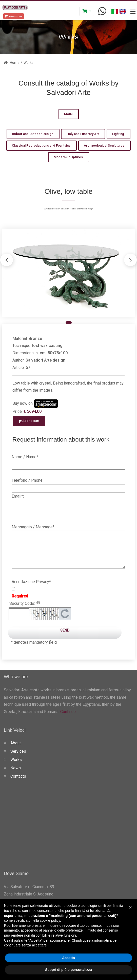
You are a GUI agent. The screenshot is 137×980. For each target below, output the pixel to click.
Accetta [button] (68, 958)
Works (16, 760)
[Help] (38, 602)
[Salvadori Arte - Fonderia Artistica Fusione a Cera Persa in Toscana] (15, 7)
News (16, 768)
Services (18, 751)
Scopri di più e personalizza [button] (68, 970)
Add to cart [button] (29, 421)
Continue (67, 712)
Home (12, 63)
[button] (130, 260)
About (16, 743)
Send (65, 630)
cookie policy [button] (50, 920)
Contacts (18, 776)
